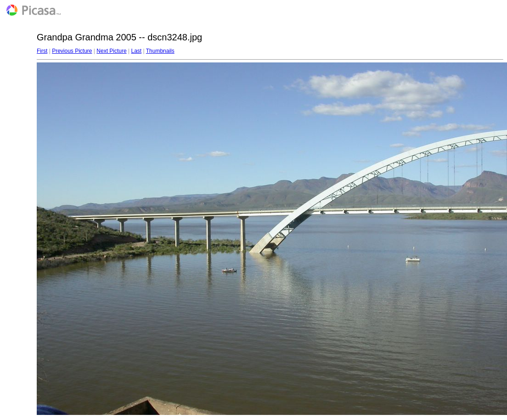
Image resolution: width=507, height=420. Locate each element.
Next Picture (111, 51)
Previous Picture (72, 51)
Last (136, 51)
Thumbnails (160, 51)
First (42, 51)
